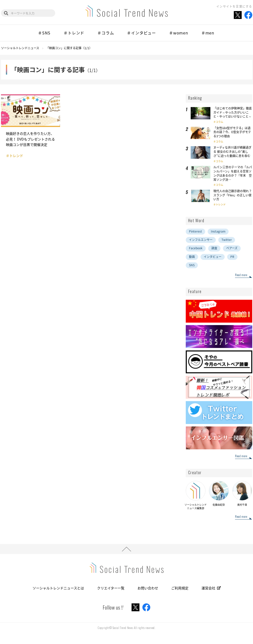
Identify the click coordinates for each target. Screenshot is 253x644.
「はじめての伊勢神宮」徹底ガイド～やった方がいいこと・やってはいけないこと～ (233, 112)
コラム (219, 122)
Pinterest (195, 231)
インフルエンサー (201, 240)
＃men (208, 33)
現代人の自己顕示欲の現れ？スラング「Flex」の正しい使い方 (233, 195)
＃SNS (44, 33)
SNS (192, 265)
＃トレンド (74, 33)
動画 (192, 257)
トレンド (221, 204)
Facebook (196, 248)
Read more (241, 275)
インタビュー (213, 257)
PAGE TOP (126, 549)
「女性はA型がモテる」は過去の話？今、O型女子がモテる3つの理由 (232, 132)
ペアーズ (232, 248)
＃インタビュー (141, 33)
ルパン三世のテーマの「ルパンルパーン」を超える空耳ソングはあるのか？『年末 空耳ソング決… (233, 173)
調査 (214, 248)
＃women (179, 33)
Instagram (218, 231)
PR (232, 257)
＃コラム (106, 33)
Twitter (227, 240)
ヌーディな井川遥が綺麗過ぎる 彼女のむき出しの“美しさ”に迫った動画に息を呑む (232, 152)
